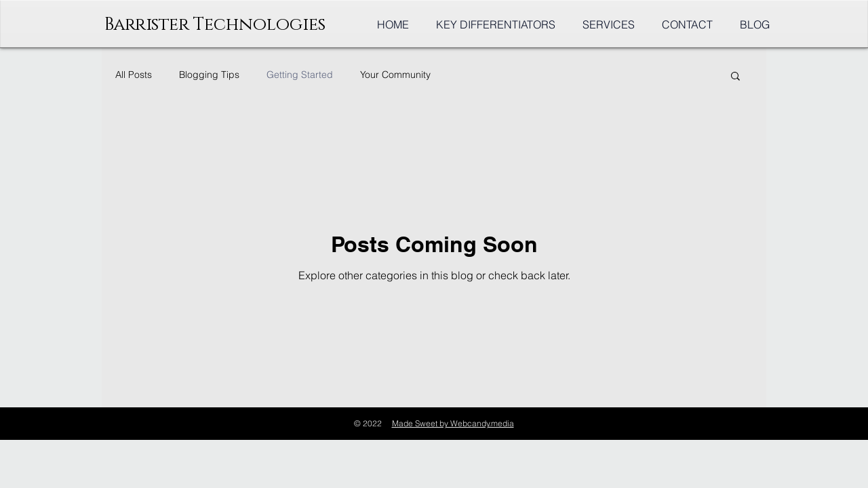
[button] (735, 77)
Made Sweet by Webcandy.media (453, 423)
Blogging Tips (209, 75)
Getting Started (300, 75)
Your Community (395, 75)
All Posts (134, 75)
